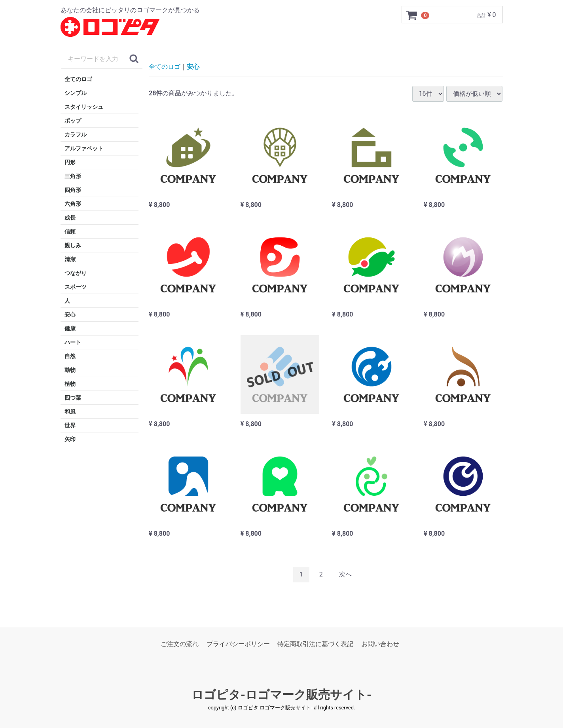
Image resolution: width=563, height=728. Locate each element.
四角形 (73, 190)
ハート (73, 342)
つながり (76, 273)
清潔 (70, 259)
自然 (70, 356)
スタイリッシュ (84, 107)
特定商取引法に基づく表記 (315, 644)
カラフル (76, 135)
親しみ (73, 245)
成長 (70, 218)
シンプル (76, 93)
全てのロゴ (78, 79)
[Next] (345, 575)
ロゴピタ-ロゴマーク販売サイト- (281, 695)
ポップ (73, 121)
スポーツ (76, 287)
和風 (70, 411)
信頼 (70, 231)
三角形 (73, 176)
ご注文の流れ (180, 644)
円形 (70, 162)
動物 (70, 370)
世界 (70, 425)
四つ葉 (73, 398)
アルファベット (84, 148)
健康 (70, 328)
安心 (70, 315)
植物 (70, 384)
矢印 (70, 439)
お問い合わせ (380, 644)
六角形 (73, 204)
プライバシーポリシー (238, 644)
